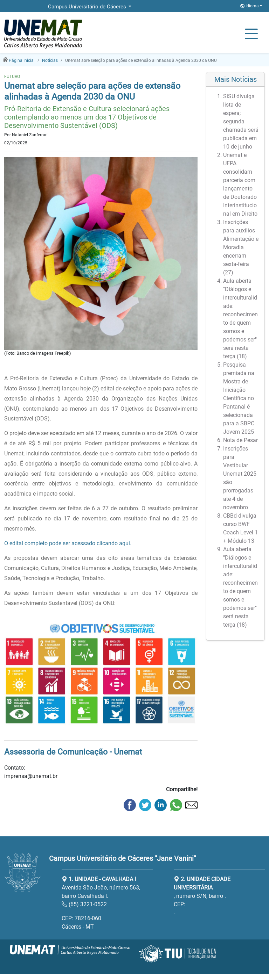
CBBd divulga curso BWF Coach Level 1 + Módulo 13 (240, 528)
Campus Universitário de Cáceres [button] (88, 7)
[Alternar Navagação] (251, 34)
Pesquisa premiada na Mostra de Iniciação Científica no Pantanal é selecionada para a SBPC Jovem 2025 (239, 398)
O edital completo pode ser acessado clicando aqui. (68, 543)
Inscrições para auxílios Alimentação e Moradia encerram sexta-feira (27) (241, 247)
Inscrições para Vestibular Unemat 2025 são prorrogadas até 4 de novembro (240, 478)
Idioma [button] (250, 6)
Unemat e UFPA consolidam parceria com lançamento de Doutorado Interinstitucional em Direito (240, 184)
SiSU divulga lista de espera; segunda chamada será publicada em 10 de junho (241, 121)
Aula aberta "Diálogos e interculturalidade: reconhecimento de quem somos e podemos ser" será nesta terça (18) (240, 319)
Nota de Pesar (240, 440)
